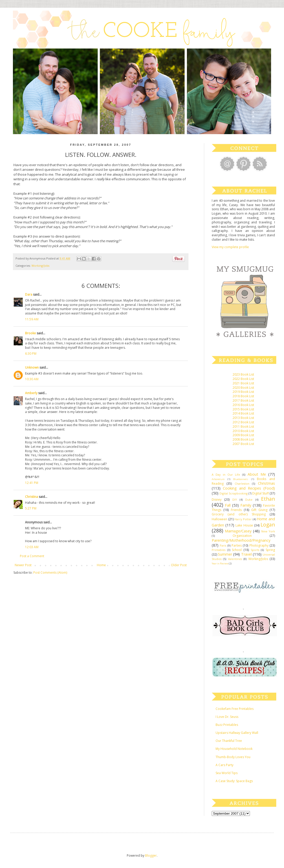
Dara (29, 294)
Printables (219, 550)
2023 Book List (243, 374)
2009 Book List (243, 435)
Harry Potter (243, 519)
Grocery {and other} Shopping (239, 514)
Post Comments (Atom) (50, 573)
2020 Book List (243, 388)
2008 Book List (243, 439)
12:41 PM (32, 483)
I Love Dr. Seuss (227, 717)
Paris (223, 545)
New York (268, 531)
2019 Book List (243, 392)
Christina (31, 497)
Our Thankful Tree (229, 741)
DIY (235, 500)
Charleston (242, 484)
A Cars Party (224, 765)
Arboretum (218, 479)
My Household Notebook (234, 749)
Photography (259, 545)
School (237, 550)
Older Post (179, 565)
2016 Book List (243, 405)
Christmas (266, 483)
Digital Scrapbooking (234, 493)
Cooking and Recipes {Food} (249, 488)
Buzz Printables (227, 725)
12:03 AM (32, 547)
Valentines (235, 559)
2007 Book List (243, 444)
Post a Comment (32, 556)
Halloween (219, 519)
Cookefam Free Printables (235, 709)
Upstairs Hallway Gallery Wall (237, 733)
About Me (257, 474)
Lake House (244, 525)
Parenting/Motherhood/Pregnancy (241, 540)
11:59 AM (32, 319)
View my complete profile (230, 247)
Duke (249, 500)
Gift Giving (259, 510)
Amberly (31, 393)
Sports (255, 550)
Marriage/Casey (238, 531)
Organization (242, 536)
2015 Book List (243, 409)
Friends (236, 510)
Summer (225, 554)
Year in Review (220, 563)
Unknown (32, 367)
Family (246, 505)
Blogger (151, 855)
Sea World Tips (227, 773)
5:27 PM (31, 508)
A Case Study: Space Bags (234, 781)
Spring (270, 550)
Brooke (30, 333)
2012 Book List (243, 422)
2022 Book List (243, 379)
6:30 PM (31, 354)
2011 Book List (243, 427)
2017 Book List (243, 400)
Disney (217, 500)
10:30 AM (32, 379)
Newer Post (23, 565)
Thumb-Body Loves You (233, 757)
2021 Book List (243, 383)
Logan (268, 525)
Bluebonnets (241, 479)
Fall (228, 505)
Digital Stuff (261, 493)
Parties (237, 545)
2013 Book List (243, 418)
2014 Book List (243, 413)
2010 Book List (243, 431)
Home (101, 565)
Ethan (268, 499)
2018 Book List (243, 396)
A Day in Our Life (226, 474)
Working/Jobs (40, 266)
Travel (246, 554)
